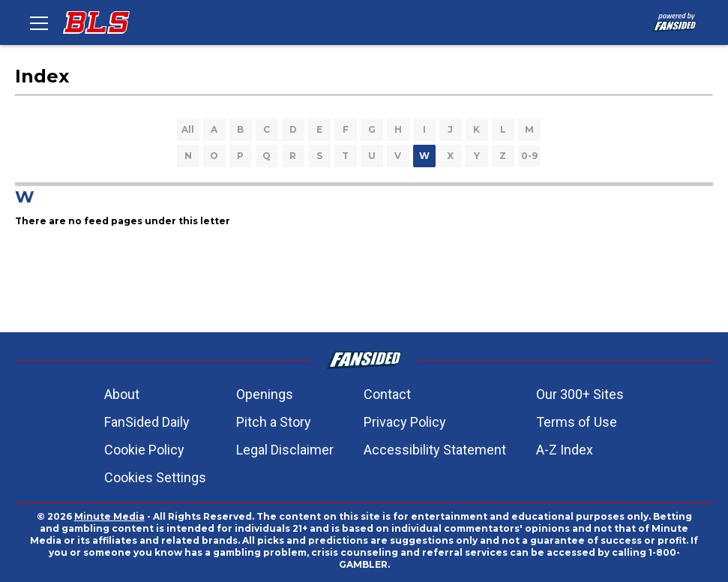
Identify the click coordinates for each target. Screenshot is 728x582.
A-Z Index (565, 450)
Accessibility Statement (435, 450)
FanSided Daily (147, 422)
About (122, 394)
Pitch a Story (274, 422)
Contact (387, 394)
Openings (265, 394)
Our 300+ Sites (580, 394)
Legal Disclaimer (285, 450)
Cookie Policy (144, 450)
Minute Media (109, 516)
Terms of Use (577, 422)
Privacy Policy (405, 422)
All (188, 129)
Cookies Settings (155, 477)
